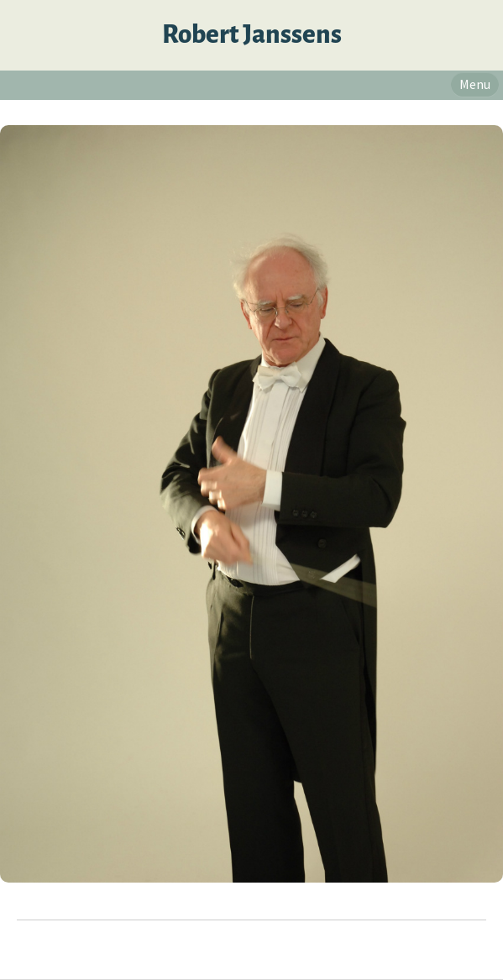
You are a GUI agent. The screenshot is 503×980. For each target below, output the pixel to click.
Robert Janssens (252, 35)
